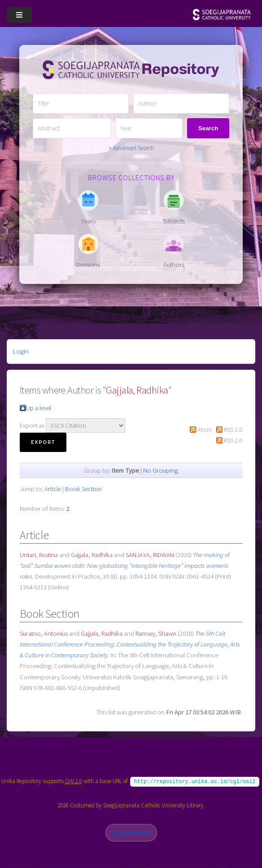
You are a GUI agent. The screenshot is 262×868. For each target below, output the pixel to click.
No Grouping (161, 470)
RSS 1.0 (233, 430)
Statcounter (136, 832)
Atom (205, 430)
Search (208, 128)
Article (53, 489)
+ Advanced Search (131, 148)
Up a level (39, 408)
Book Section (83, 489)
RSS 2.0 (233, 440)
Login (21, 351)
